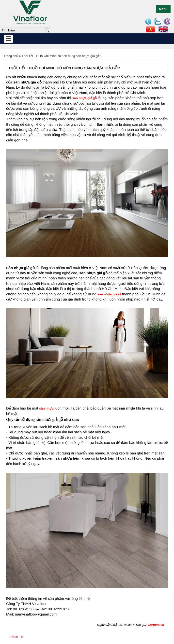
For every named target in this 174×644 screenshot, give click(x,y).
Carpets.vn (156, 625)
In (22, 637)
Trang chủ (11, 56)
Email (14, 637)
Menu (163, 9)
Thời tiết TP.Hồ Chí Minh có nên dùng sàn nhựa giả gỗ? (61, 56)
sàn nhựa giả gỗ (84, 98)
